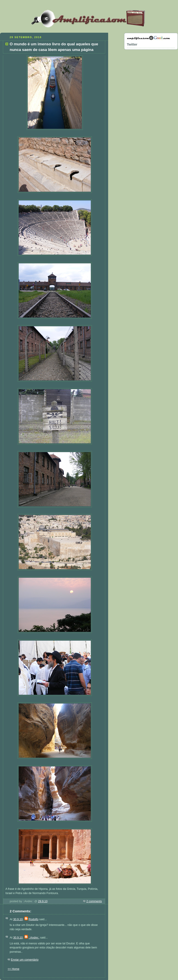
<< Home (14, 969)
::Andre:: (34, 938)
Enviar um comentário (25, 960)
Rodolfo (33, 919)
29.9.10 (43, 901)
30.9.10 (18, 919)
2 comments (94, 901)
